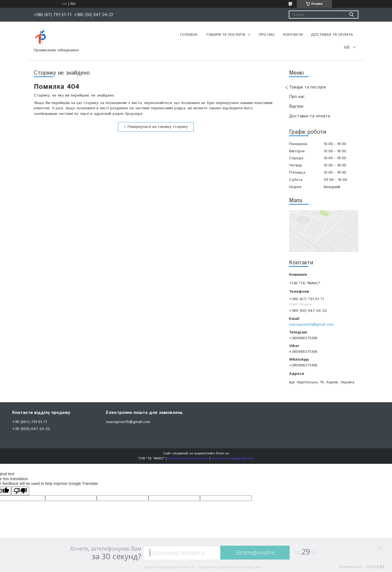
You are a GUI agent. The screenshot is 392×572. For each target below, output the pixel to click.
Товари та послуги (225, 35)
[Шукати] (352, 15)
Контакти (293, 35)
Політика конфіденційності (233, 458)
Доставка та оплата (332, 35)
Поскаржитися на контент (188, 458)
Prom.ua (222, 453)
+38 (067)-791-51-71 (30, 422)
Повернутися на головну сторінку (158, 127)
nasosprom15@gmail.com (311, 325)
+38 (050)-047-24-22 (31, 429)
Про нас (267, 35)
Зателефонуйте (255, 552)
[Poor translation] (20, 491)
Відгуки (296, 106)
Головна (189, 35)
